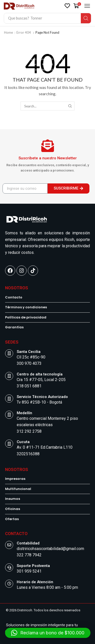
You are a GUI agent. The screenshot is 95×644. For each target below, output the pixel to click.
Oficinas (13, 509)
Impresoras (15, 479)
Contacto (14, 297)
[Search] (86, 18)
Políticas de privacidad (26, 317)
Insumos (13, 499)
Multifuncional (18, 489)
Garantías (14, 327)
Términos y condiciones (26, 307)
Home (8, 32)
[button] (67, 6)
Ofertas (12, 519)
